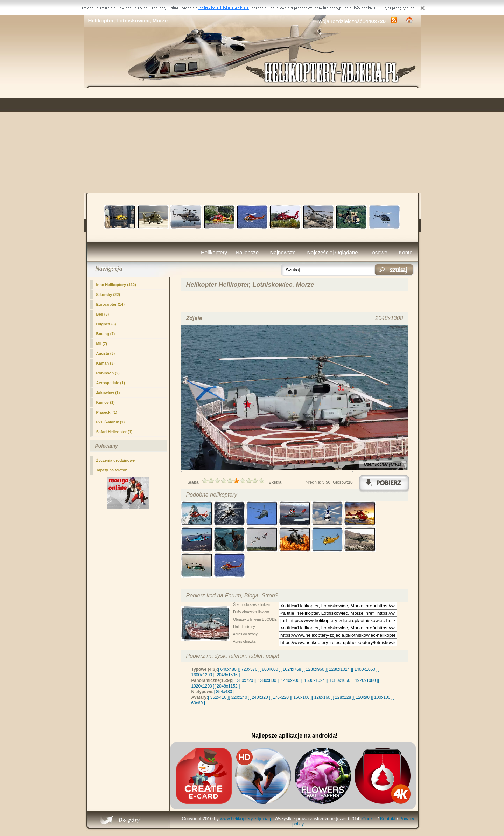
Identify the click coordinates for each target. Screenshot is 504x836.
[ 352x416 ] (218, 697)
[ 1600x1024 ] (314, 680)
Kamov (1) (106, 402)
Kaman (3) (106, 363)
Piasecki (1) (107, 412)
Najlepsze (247, 252)
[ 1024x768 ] (292, 669)
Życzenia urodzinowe (116, 460)
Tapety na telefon (112, 470)
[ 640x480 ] (228, 669)
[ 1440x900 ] (290, 680)
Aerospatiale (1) (111, 383)
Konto (405, 252)
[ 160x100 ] (302, 697)
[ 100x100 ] (382, 697)
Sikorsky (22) (108, 295)
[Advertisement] (252, 140)
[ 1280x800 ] (267, 680)
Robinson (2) (108, 373)
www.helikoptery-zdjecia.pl (247, 819)
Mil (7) (102, 344)
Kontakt (388, 819)
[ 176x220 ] (281, 697)
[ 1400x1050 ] (365, 669)
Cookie (369, 819)
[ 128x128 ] (343, 697)
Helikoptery (214, 252)
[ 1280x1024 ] (339, 669)
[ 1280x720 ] (244, 680)
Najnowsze (283, 252)
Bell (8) (103, 314)
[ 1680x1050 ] (340, 680)
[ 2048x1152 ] (227, 686)
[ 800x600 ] (270, 669)
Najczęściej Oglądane (332, 252)
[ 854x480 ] (224, 692)
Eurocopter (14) (110, 304)
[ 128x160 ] (322, 697)
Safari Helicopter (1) (114, 432)
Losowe (378, 252)
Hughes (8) (106, 324)
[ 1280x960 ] (315, 669)
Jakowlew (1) (108, 393)
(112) (116, 285)
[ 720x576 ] (249, 669)
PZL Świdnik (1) (111, 422)
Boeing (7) (106, 334)
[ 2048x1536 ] (227, 675)
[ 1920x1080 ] (366, 680)
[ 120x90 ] (363, 697)
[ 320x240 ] (239, 697)
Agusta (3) (106, 353)
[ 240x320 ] (260, 697)
